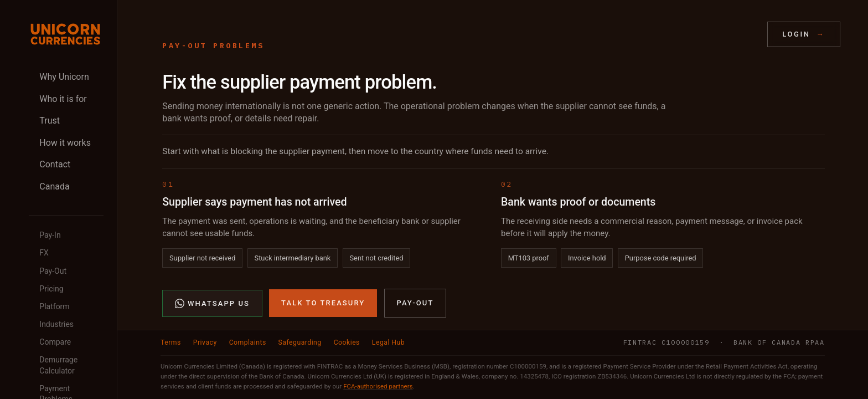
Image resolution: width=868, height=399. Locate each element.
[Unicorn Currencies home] (65, 34)
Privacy (205, 342)
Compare (55, 342)
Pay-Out (53, 271)
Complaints (248, 342)
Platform (54, 306)
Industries (56, 324)
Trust (50, 121)
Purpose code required (661, 258)
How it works (65, 143)
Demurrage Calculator (58, 365)
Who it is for (63, 99)
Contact (55, 164)
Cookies (347, 342)
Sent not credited (376, 258)
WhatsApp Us (212, 303)
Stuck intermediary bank (293, 258)
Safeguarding (300, 342)
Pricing (51, 289)
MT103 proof (529, 258)
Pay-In (50, 235)
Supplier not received (202, 258)
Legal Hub (388, 342)
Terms (171, 342)
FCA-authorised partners (378, 386)
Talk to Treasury (323, 303)
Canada (54, 186)
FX (44, 253)
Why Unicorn (64, 77)
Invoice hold (587, 258)
